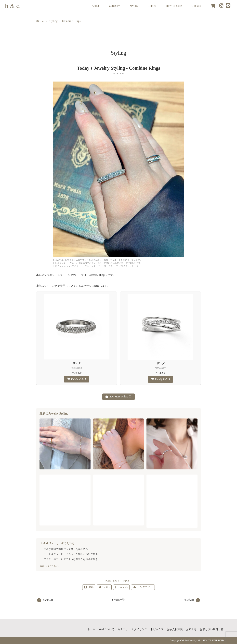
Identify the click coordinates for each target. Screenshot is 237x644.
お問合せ (191, 629)
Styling (134, 6)
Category (114, 6)
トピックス (157, 629)
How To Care (174, 6)
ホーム (40, 21)
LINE (89, 587)
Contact (196, 6)
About (95, 6)
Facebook (121, 587)
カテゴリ (123, 629)
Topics (152, 6)
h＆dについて (106, 629)
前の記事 (45, 600)
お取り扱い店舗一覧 (212, 629)
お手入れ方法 (175, 629)
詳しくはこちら (50, 566)
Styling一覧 (118, 600)
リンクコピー (143, 587)
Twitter (104, 587)
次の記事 (192, 600)
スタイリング (139, 629)
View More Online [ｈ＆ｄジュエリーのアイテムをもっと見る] (118, 397)
